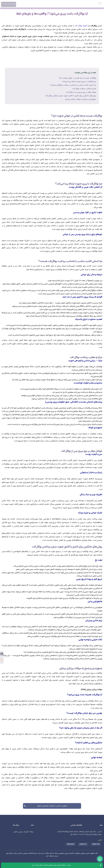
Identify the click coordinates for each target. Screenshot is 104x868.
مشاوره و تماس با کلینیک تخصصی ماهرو (52, 806)
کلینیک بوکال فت (81, 26)
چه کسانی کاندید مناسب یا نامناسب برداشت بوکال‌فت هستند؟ (73, 85)
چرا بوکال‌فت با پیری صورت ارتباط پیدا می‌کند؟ (79, 82)
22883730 (96, 844)
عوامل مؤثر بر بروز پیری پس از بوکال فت (81, 92)
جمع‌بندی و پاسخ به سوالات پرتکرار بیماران (81, 99)
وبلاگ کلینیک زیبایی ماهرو (23, 832)
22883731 (83, 844)
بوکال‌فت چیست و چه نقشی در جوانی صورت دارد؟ (77, 78)
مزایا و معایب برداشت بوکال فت (84, 89)
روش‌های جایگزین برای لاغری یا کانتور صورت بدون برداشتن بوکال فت (71, 96)
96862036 (71, 844)
